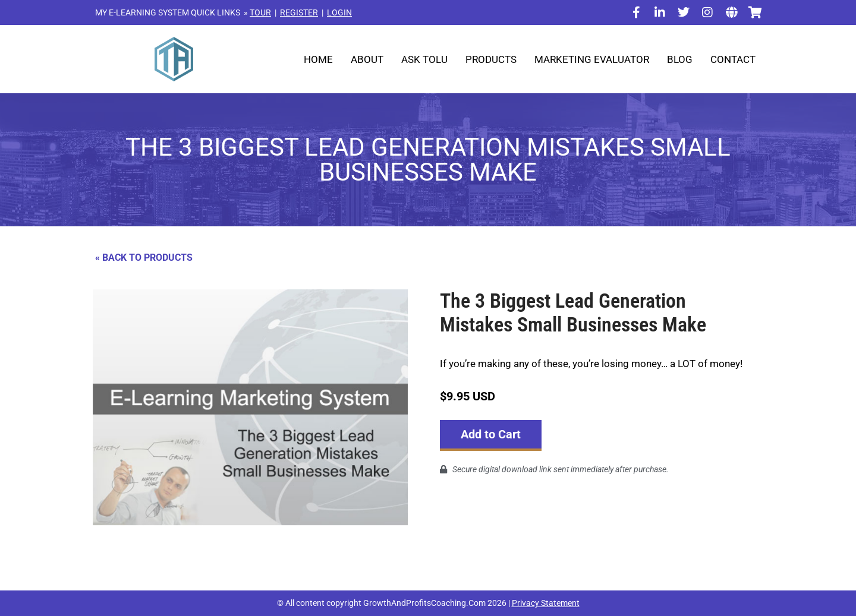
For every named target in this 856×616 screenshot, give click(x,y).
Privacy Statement (546, 603)
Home (318, 59)
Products (491, 59)
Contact (733, 59)
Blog (680, 59)
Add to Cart (491, 434)
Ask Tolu (424, 59)
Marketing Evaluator (592, 59)
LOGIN (339, 12)
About (367, 59)
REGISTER (299, 12)
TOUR (260, 12)
